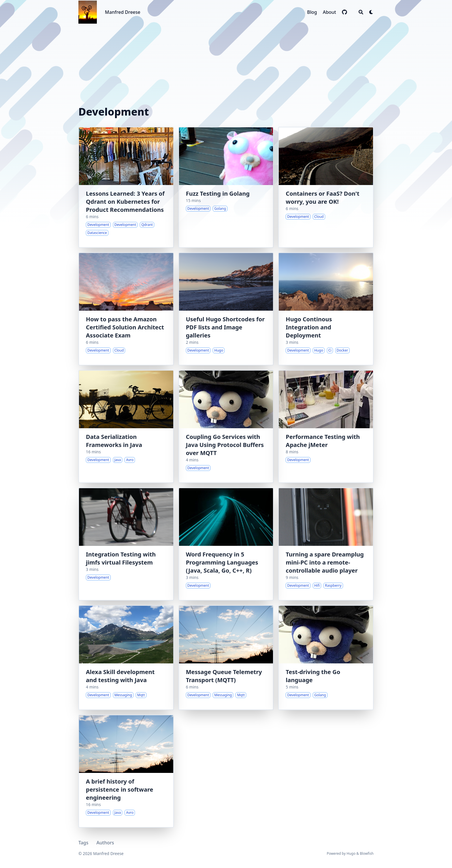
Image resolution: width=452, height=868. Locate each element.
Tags (83, 843)
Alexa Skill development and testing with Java (120, 676)
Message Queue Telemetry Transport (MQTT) (224, 676)
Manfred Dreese (123, 12)
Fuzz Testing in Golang (218, 194)
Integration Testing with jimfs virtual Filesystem (121, 558)
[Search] (361, 12)
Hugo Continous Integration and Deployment (309, 327)
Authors (105, 843)
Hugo (351, 853)
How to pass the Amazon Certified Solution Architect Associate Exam (125, 327)
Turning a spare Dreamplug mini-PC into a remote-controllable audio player (325, 562)
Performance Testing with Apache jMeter (323, 441)
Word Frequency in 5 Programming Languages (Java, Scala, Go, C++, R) (222, 562)
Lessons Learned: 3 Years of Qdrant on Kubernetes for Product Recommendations (125, 202)
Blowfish (367, 853)
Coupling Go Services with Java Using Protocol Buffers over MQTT (225, 445)
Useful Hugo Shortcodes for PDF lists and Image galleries (225, 327)
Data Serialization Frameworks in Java (114, 441)
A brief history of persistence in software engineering (119, 789)
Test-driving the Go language (313, 676)
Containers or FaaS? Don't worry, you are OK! (322, 198)
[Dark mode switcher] (371, 12)
